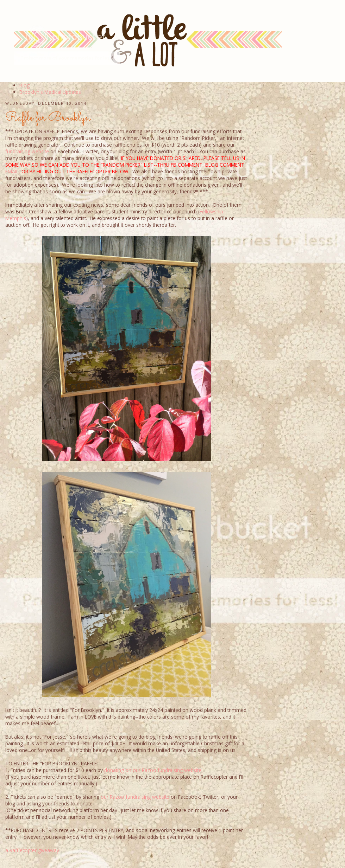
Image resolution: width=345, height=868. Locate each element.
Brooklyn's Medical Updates (50, 92)
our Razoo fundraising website (135, 797)
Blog (24, 85)
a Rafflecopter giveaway (32, 850)
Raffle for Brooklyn (48, 118)
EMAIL (12, 171)
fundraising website (27, 151)
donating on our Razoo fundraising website (153, 770)
